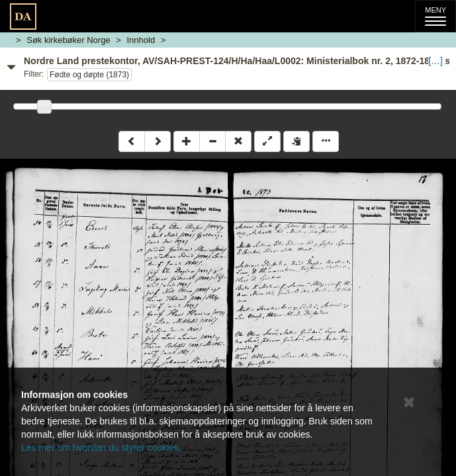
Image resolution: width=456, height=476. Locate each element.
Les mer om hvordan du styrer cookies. (101, 448)
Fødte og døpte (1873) (89, 75)
